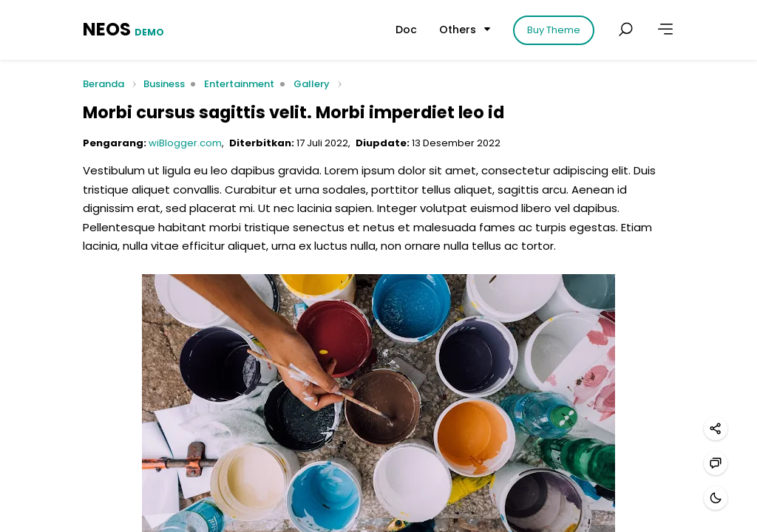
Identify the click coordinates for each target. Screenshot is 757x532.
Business (164, 84)
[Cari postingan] (625, 30)
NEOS (123, 29)
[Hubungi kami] (716, 463)
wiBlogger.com (185, 143)
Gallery (312, 84)
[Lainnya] (665, 30)
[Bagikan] (716, 429)
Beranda (103, 85)
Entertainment (239, 84)
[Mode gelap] (716, 498)
